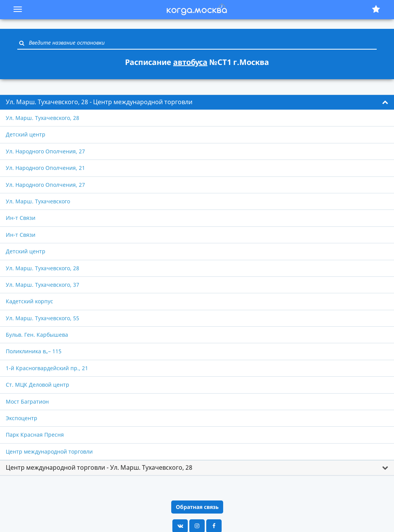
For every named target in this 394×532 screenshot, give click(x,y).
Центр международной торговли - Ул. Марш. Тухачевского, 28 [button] (99, 467)
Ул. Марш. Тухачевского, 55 (43, 318)
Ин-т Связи (21, 218)
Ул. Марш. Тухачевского (38, 201)
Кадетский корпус (29, 301)
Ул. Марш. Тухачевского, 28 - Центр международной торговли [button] (99, 102)
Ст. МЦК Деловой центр (38, 385)
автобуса (190, 62)
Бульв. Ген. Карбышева (37, 335)
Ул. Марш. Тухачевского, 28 (43, 118)
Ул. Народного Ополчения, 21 (45, 168)
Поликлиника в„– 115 (34, 351)
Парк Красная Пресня (35, 435)
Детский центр (26, 134)
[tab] (197, 102)
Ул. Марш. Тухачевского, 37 (43, 285)
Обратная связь (197, 507)
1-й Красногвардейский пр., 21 (47, 368)
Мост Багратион (27, 401)
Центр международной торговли (49, 451)
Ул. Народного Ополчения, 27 (45, 151)
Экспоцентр (22, 418)
